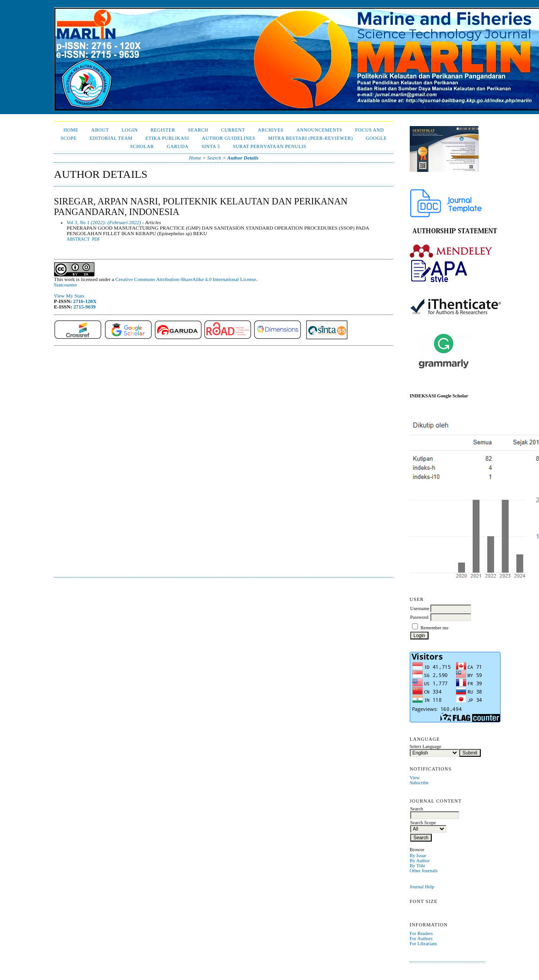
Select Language (426, 746)
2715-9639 (84, 307)
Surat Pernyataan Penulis (269, 146)
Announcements (319, 130)
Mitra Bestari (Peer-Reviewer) (311, 138)
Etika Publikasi (167, 138)
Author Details (243, 158)
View (415, 778)
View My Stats (69, 296)
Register (163, 130)
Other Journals (424, 871)
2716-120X (85, 301)
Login (130, 130)
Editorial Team (111, 138)
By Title (418, 866)
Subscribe (419, 783)
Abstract (78, 239)
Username (420, 608)
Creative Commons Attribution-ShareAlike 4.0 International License (186, 279)
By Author (420, 861)
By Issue (418, 856)
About (100, 130)
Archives (271, 130)
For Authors (421, 939)
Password (419, 617)
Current (233, 130)
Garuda (178, 146)
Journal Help (422, 887)
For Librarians (423, 944)
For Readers (421, 933)
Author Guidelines (228, 138)
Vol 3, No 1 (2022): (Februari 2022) (104, 222)
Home (71, 130)
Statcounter (66, 285)
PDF (96, 239)
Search (198, 130)
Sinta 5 (211, 146)
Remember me (434, 628)
